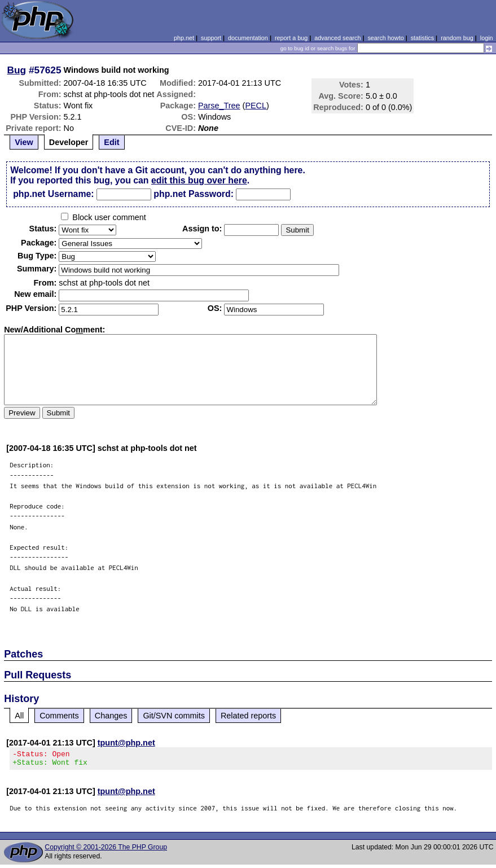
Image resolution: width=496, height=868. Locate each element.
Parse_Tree (219, 106)
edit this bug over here (199, 180)
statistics (422, 38)
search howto (385, 38)
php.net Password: (194, 194)
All (19, 716)
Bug (17, 70)
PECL (256, 106)
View (24, 142)
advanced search (337, 38)
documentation (248, 38)
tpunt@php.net (126, 743)
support (211, 38)
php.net (184, 38)
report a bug (291, 38)
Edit (111, 142)
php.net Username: (53, 194)
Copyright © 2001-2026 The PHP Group (106, 851)
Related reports (248, 716)
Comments (59, 716)
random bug (457, 38)
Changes (111, 716)
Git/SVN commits (174, 716)
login (487, 38)
